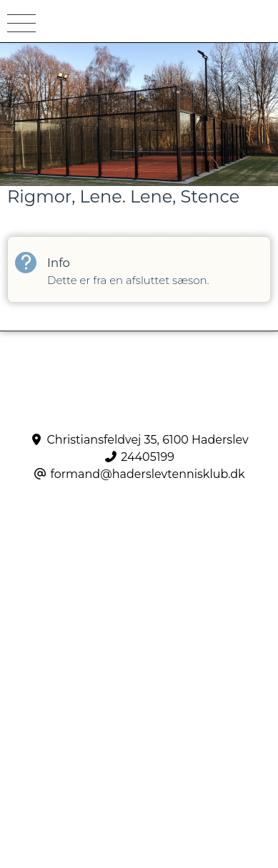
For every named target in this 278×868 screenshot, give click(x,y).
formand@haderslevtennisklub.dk (148, 474)
